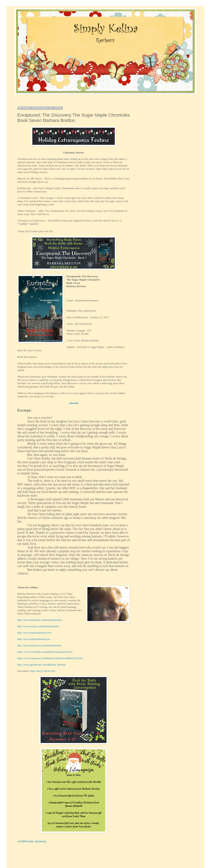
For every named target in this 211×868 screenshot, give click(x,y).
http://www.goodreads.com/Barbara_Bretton (41, 665)
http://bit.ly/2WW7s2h (43, 671)
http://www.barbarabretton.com (34, 633)
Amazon (74, 403)
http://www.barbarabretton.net (34, 639)
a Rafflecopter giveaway (32, 841)
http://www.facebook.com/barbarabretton (40, 620)
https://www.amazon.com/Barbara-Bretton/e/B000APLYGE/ (50, 658)
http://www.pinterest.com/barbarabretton (39, 645)
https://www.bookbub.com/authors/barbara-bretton (45, 652)
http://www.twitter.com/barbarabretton (38, 626)
